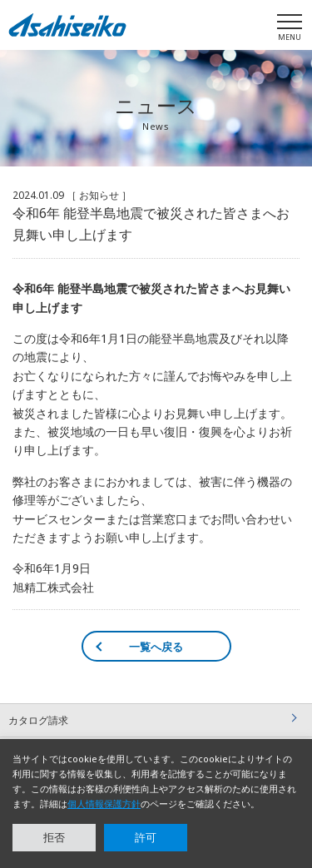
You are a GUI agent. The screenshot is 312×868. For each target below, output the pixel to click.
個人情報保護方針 (104, 804)
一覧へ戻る (156, 647)
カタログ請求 (38, 720)
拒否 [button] (54, 837)
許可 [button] (146, 837)
